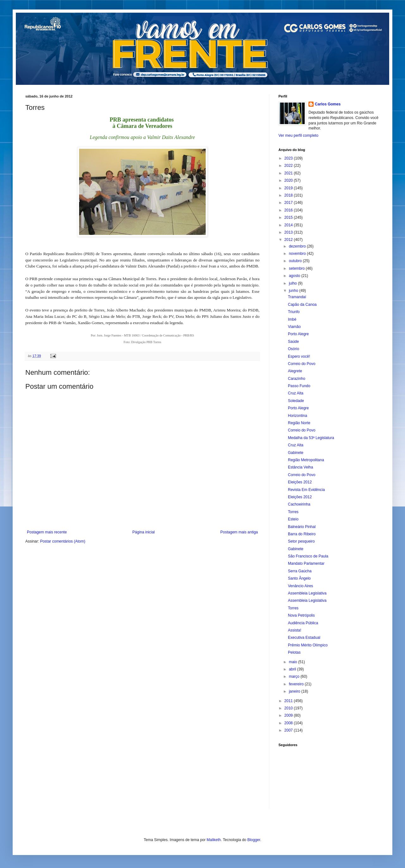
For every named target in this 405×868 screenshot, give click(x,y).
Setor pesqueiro (301, 541)
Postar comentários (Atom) (63, 541)
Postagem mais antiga (239, 532)
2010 (289, 708)
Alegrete (295, 371)
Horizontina (298, 416)
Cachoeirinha (299, 504)
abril (293, 669)
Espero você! (299, 356)
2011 (289, 701)
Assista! (295, 630)
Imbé (292, 319)
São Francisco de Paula (308, 556)
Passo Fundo (299, 386)
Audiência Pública (303, 623)
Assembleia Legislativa (307, 593)
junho (294, 291)
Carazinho (297, 379)
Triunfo (294, 312)
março (295, 676)
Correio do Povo (302, 364)
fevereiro (297, 684)
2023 (289, 158)
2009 (289, 715)
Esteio (293, 519)
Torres (293, 512)
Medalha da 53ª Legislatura (311, 438)
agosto (295, 276)
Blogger (254, 840)
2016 (289, 210)
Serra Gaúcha (300, 571)
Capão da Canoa (302, 305)
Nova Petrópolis (301, 615)
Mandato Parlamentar (306, 563)
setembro (297, 268)
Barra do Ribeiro (302, 534)
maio (293, 662)
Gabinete (296, 453)
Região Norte (299, 423)
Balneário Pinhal (302, 527)
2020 (289, 180)
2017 (289, 203)
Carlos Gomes (328, 104)
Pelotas (294, 652)
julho (293, 283)
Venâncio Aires (300, 586)
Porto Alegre (298, 334)
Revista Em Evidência (306, 490)
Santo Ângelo (299, 578)
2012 (289, 240)
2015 (289, 217)
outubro (296, 261)
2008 (289, 723)
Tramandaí (297, 297)
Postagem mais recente (47, 532)
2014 (289, 225)
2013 (289, 232)
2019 (289, 188)
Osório (293, 349)
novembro (298, 254)
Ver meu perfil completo (298, 135)
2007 (289, 730)
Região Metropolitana (306, 460)
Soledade (296, 401)
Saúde (293, 342)
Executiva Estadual (304, 638)
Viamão (294, 327)
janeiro (295, 691)
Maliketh (214, 840)
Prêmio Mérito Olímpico (308, 645)
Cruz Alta (296, 393)
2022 (289, 166)
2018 (289, 195)
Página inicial (143, 532)
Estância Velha (300, 467)
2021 (289, 173)
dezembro (298, 246)
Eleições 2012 (300, 482)
